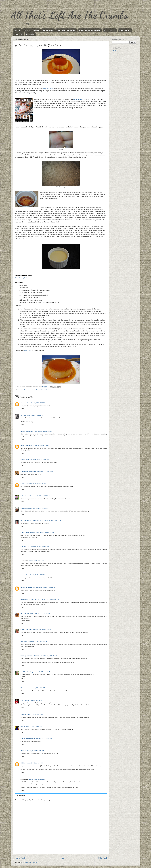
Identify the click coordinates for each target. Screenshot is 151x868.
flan (37, 390)
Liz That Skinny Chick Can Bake (31, 520)
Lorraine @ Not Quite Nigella (30, 599)
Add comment (20, 795)
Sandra (23, 484)
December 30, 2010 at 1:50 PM (39, 508)
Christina (24, 714)
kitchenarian (25, 688)
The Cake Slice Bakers (66, 30)
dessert (33, 390)
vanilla (41, 390)
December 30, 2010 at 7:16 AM (40, 445)
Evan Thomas (25, 459)
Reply (22, 409)
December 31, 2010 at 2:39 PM (49, 656)
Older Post (102, 858)
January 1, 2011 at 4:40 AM (38, 688)
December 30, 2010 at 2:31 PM (45, 532)
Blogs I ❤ (18, 34)
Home (18, 30)
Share (114, 51)
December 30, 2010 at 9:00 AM (40, 459)
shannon (23, 751)
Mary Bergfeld (25, 445)
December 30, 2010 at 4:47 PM (39, 561)
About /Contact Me (31, 30)
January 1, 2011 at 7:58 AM (36, 714)
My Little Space (26, 613)
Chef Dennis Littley (27, 672)
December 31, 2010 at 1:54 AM (41, 613)
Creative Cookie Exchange (90, 30)
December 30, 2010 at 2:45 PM (39, 547)
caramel (22, 390)
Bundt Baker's (110, 30)
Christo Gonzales (26, 629)
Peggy (23, 726)
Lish (22, 415)
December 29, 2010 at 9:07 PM (37, 403)
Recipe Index (48, 30)
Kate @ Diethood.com (28, 532)
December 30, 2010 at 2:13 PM (52, 520)
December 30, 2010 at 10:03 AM (36, 484)
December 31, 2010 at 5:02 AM (42, 629)
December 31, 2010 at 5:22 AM (37, 642)
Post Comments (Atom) (30, 862)
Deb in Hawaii (25, 496)
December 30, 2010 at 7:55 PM (46, 587)
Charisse (23, 403)
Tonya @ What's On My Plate (30, 656)
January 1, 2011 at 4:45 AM (34, 700)
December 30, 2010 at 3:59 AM (43, 431)
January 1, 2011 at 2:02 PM (44, 739)
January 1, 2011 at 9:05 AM (34, 726)
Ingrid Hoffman (78, 99)
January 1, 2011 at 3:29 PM (35, 751)
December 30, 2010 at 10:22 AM (40, 496)
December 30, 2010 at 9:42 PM (49, 599)
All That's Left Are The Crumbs (69, 15)
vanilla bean (47, 390)
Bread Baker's (125, 30)
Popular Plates (48, 89)
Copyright (30, 34)
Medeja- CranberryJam (28, 587)
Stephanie (24, 642)
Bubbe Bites (25, 508)
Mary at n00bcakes (27, 431)
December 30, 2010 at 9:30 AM (44, 471)
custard (28, 390)
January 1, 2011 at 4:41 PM (34, 763)
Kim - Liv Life (25, 547)
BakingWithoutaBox (27, 471)
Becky (23, 700)
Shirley (23, 763)
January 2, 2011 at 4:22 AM (38, 779)
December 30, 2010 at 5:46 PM (35, 575)
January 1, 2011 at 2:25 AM (42, 672)
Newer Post (20, 858)
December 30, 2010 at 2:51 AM (34, 415)
